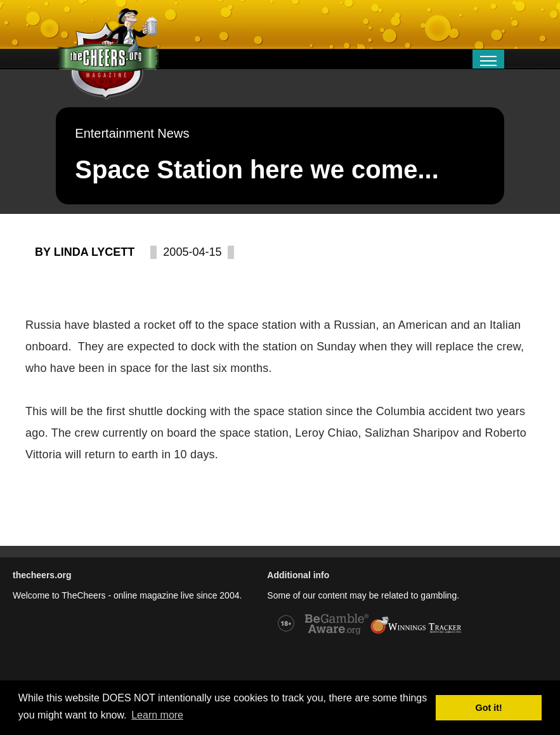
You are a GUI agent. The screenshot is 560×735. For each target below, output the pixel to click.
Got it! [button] (489, 708)
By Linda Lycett (85, 252)
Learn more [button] (157, 715)
